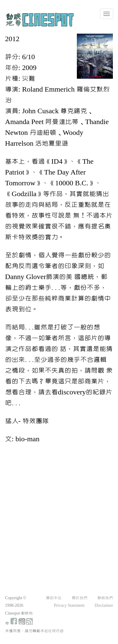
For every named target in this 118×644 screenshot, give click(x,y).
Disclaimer (104, 606)
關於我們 (80, 598)
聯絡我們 (105, 598)
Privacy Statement (69, 606)
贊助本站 (54, 598)
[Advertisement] (57, 509)
